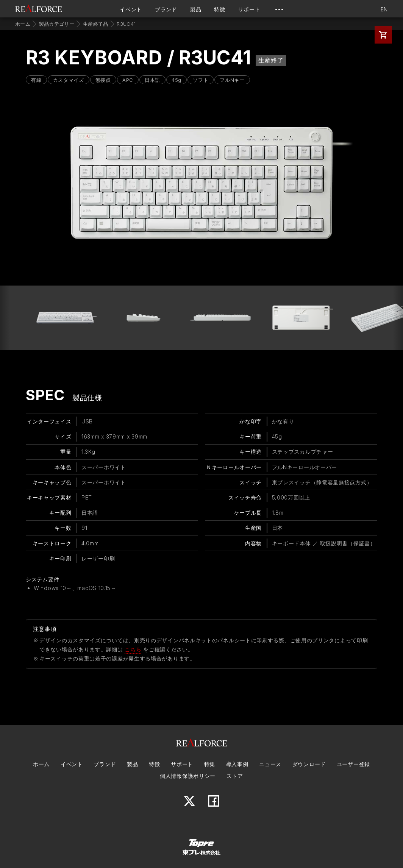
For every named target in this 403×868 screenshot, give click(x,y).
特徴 (219, 9)
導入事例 (237, 764)
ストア (235, 776)
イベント (131, 9)
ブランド (166, 9)
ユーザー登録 (353, 764)
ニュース (270, 764)
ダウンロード (309, 764)
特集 (210, 764)
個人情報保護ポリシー (188, 776)
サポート (249, 9)
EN (384, 9)
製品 (196, 9)
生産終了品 (96, 24)
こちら (133, 649)
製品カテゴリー (57, 24)
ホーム (23, 24)
